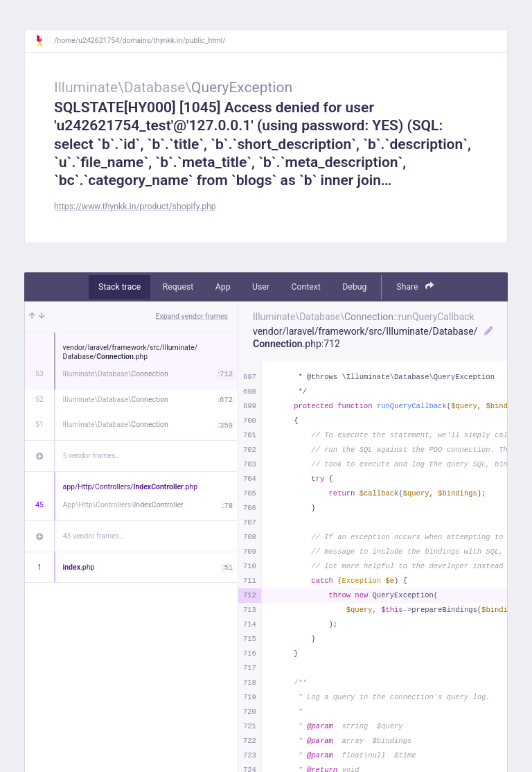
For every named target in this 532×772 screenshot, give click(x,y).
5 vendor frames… (92, 456)
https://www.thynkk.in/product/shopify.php (135, 207)
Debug (354, 287)
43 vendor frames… (94, 536)
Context (305, 287)
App (223, 287)
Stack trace (119, 287)
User (261, 287)
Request (178, 287)
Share (415, 287)
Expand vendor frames (192, 316)
